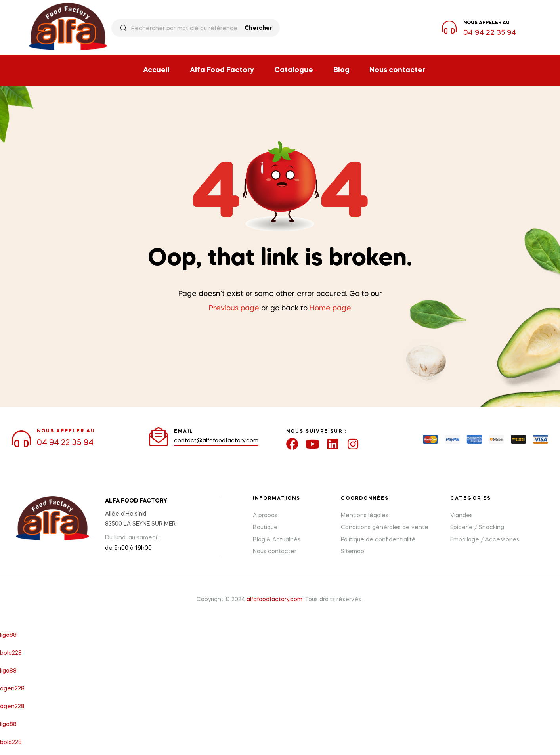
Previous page (234, 308)
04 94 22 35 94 (490, 33)
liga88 (8, 635)
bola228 (11, 653)
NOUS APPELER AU (66, 431)
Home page (330, 308)
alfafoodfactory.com (274, 599)
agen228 (12, 688)
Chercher (258, 28)
